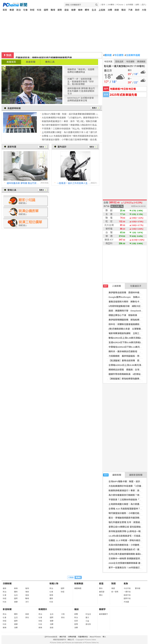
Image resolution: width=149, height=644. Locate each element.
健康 (73, 10)
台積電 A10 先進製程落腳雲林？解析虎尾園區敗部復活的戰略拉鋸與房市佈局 (79, 136)
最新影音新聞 (136, 475)
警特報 (138, 588)
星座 (67, 10)
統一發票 (115, 592)
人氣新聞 (112, 286)
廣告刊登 (63, 637)
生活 (94, 10)
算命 (101, 588)
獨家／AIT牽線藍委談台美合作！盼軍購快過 (38, 55)
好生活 (88, 614)
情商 (27, 592)
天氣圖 (126, 602)
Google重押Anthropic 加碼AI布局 (126, 297)
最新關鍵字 (103, 614)
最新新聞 (112, 475)
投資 (76, 621)
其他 (27, 618)
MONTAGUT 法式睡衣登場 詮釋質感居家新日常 (81, 99)
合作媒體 (129, 5)
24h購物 (111, 5)
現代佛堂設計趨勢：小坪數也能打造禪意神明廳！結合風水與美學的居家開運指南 (81, 140)
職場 (53, 10)
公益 (87, 621)
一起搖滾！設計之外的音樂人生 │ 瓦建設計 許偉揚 (74, 183)
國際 (46, 10)
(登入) (144, 5)
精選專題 (78, 588)
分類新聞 (7, 584)
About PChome (95, 637)
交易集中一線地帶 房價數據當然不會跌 (128, 559)
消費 (110, 10)
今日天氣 (108, 62)
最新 (5, 588)
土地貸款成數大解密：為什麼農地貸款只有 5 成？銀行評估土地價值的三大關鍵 (80, 132)
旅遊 (117, 10)
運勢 (60, 10)
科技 (39, 10)
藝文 (87, 618)
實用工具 (50, 62)
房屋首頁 (11, 62)
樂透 (113, 588)
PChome (120, 5)
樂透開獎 (141, 62)
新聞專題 (79, 584)
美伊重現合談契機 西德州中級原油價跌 (128, 293)
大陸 (144, 10)
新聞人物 (54, 584)
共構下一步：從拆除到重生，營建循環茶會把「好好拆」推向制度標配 (81, 81)
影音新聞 (7, 609)
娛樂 (80, 10)
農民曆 (107, 55)
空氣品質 (119, 62)
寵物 (27, 588)
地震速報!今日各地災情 (123, 89)
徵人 (104, 637)
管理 (76, 624)
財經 (32, 10)
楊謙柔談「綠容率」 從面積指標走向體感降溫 (81, 71)
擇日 (101, 595)
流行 (27, 602)
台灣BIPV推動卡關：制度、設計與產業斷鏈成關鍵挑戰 (68, 114)
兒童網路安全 (83, 637)
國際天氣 (127, 599)
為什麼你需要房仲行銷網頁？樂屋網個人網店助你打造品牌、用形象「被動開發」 (81, 125)
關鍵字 (102, 609)
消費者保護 (72, 637)
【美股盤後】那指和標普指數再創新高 (127, 379)
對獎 (114, 584)
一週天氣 (127, 592)
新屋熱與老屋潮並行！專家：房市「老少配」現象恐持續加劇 (71, 121)
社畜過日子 (136, 286)
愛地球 (88, 624)
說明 (137, 5)
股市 (103, 5)
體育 (87, 10)
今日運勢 (118, 55)
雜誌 (124, 10)
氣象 (126, 584)
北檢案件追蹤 (132, 55)
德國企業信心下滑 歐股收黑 (123, 315)
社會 (25, 10)
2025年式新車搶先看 (123, 95)
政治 (19, 10)
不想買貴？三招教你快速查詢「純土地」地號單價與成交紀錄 (71, 129)
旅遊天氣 (127, 595)
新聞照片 (43, 609)
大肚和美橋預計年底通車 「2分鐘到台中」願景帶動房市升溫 (71, 118)
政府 (137, 10)
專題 (12, 10)
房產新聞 (31, 62)
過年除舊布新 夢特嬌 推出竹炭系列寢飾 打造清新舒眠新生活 (81, 91)
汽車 (130, 10)
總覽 (76, 614)
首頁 (5, 10)
